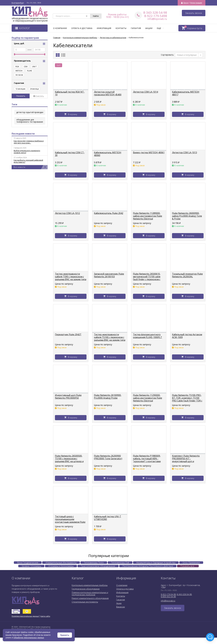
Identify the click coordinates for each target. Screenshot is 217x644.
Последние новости (23, 134)
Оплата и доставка (82, 28)
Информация (104, 28)
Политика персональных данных (25, 616)
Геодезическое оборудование (86, 589)
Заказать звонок (194, 13)
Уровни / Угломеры (31, 566)
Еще (160, 28)
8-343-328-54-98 (155, 12)
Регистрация (196, 3)
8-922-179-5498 (156, 16)
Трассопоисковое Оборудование (98, 566)
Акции (149, 28)
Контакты (121, 28)
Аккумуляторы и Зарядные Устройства (156, 563)
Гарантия (136, 28)
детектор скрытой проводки (30, 112)
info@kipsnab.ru (157, 19)
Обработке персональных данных (29, 638)
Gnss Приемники (191, 563)
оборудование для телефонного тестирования (30, 121)
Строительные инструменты (85, 602)
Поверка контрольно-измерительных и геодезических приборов (90, 594)
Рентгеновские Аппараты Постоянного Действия (148, 566)
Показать (21, 96)
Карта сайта (45, 616)
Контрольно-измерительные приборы (90, 585)
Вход (186, 3)
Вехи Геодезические (28, 563)
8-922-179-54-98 (168, 594)
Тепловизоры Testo (94, 563)
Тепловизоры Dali (120, 563)
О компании (60, 28)
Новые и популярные (187, 55)
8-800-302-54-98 (168, 597)
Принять (65, 635)
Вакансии (121, 607)
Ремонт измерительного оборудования (90, 598)
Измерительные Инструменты (61, 563)
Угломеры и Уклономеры (61, 566)
